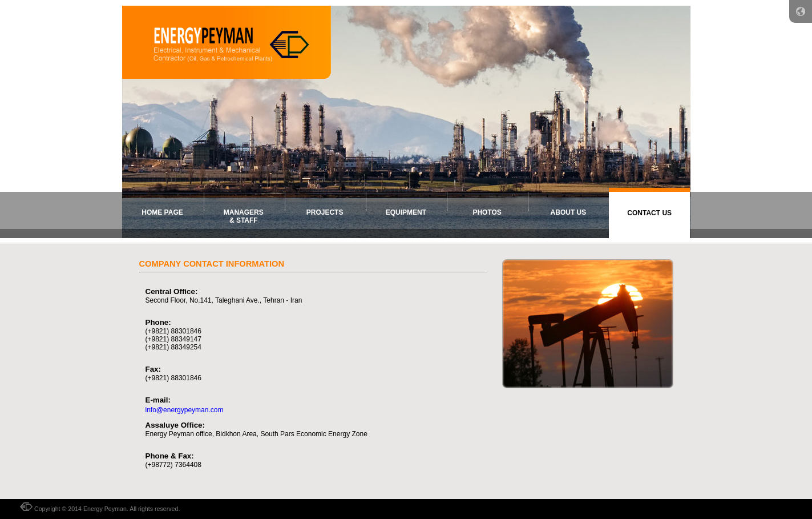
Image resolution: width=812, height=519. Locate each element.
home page (162, 212)
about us (569, 212)
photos (487, 212)
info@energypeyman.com (185, 410)
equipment (406, 212)
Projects (325, 212)
